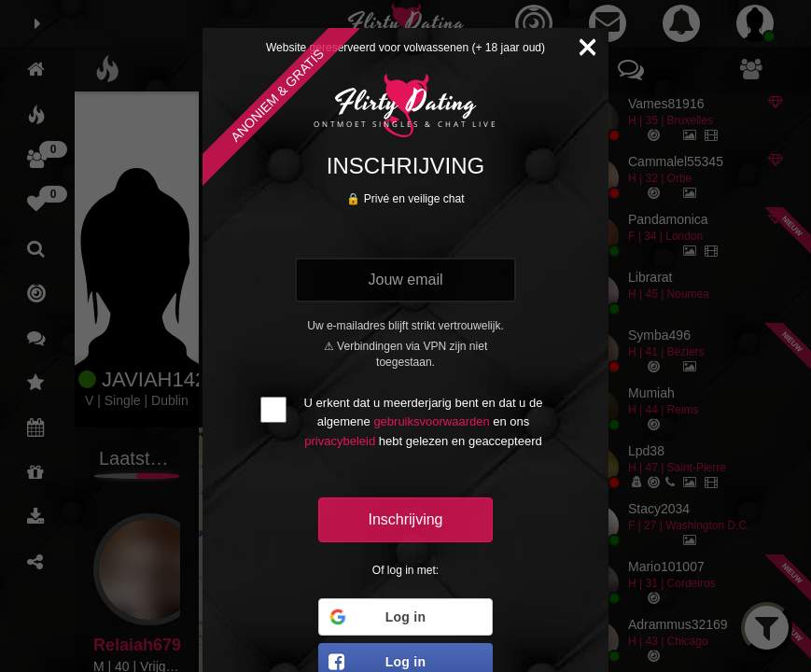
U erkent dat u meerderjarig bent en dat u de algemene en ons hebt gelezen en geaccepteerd (424, 422)
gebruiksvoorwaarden (431, 421)
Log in (377, 617)
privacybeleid (340, 441)
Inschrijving (405, 519)
